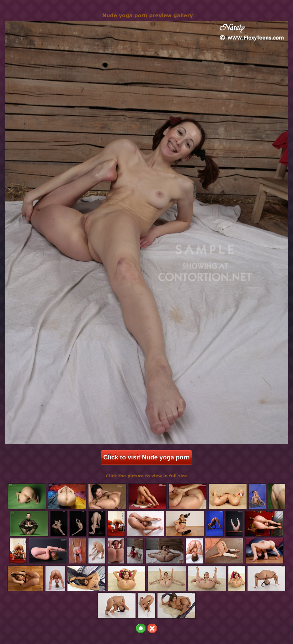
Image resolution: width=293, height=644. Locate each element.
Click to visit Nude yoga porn (146, 457)
